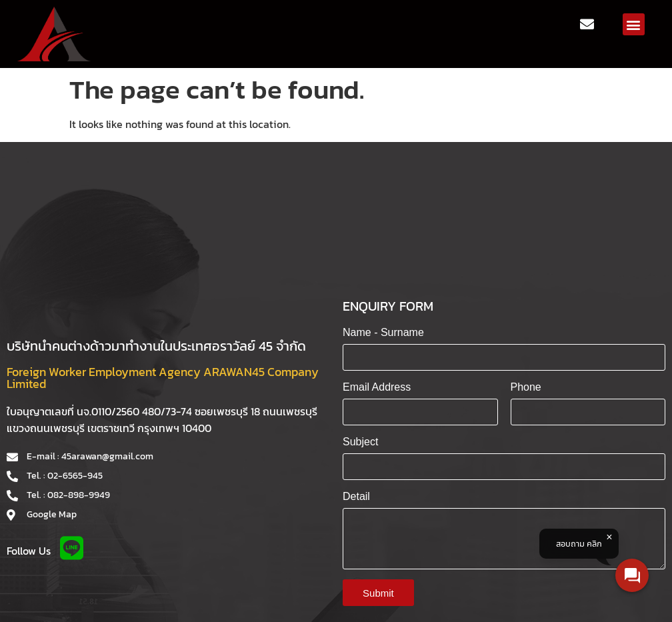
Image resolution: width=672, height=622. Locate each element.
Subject (360, 442)
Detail (356, 496)
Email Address (377, 387)
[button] (634, 24)
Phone (526, 387)
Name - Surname (383, 332)
